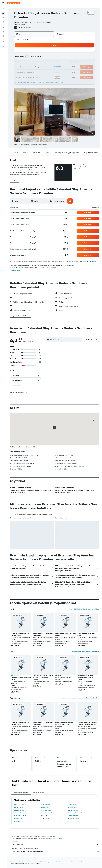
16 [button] (48, 62)
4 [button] (24, 57)
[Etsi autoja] (3, 18)
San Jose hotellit (86, 862)
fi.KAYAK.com (13, 862)
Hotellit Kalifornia (61, 862)
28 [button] (38, 72)
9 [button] (48, 57)
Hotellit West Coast (73, 862)
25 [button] (24, 72)
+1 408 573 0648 (20, 25)
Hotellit (21, 862)
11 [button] (24, 62)
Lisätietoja (93, 261)
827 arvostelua (26, 28)
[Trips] (3, 41)
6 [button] (33, 57)
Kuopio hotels (19, 821)
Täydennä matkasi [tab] (38, 792)
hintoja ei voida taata (56, 839)
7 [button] (38, 57)
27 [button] (33, 72)
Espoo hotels (18, 818)
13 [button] (33, 62)
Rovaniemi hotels (74, 818)
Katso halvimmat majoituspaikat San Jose (86, 651)
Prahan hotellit (73, 807)
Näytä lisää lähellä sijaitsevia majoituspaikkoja (84, 609)
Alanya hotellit (19, 813)
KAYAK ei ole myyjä (55, 844)
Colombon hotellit (47, 813)
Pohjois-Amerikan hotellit (33, 862)
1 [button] (43, 53)
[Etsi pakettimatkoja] (3, 22)
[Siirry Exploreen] (3, 27)
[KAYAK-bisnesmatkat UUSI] (3, 36)
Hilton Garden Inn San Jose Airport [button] (86, 634)
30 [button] (48, 72)
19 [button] (29, 67)
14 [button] (38, 62)
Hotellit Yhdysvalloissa (48, 862)
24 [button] (19, 72)
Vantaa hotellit (46, 804)
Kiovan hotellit (46, 807)
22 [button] (43, 67)
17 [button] (19, 67)
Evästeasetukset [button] (15, 271)
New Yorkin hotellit (20, 804)
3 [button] (19, 57)
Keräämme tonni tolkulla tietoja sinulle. (55, 848)
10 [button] (19, 62)
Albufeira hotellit (46, 810)
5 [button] (29, 57)
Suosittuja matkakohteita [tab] (21, 792)
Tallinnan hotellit (73, 804)
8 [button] (43, 57)
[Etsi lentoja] (3, 9)
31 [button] (19, 77)
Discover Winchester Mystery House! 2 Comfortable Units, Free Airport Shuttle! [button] (87, 724)
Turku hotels (45, 818)
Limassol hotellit (73, 810)
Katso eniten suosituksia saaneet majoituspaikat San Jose (80, 698)
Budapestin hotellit (20, 816)
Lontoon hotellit (19, 810)
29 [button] (43, 72)
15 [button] (43, 62)
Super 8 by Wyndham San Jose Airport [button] (21, 679)
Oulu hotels (45, 816)
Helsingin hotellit (19, 807)
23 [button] (48, 67)
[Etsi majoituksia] (3, 13)
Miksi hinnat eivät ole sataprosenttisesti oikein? (55, 852)
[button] (3, 3)
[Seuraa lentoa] (3, 32)
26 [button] (29, 72)
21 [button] (38, 67)
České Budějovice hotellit (76, 813)
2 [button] (48, 53)
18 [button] (24, 67)
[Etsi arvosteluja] (66, 339)
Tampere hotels (73, 816)
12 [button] (29, 62)
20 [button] (33, 67)
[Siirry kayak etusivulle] (13, 3)
